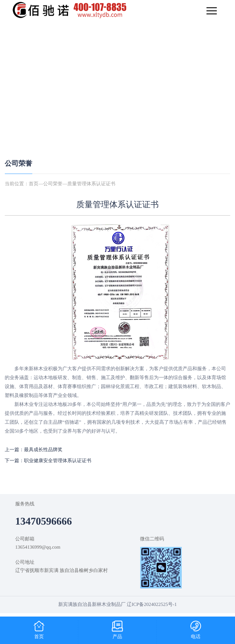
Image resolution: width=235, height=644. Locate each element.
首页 (34, 184)
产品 (117, 637)
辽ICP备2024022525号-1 (152, 605)
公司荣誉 (19, 164)
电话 (196, 637)
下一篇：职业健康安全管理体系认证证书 (48, 461)
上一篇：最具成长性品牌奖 (34, 450)
